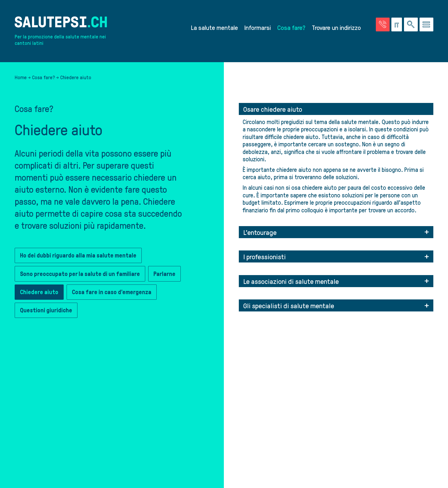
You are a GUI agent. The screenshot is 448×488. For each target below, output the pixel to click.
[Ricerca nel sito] (411, 24)
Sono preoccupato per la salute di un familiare (80, 274)
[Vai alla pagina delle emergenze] (383, 24)
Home (21, 77)
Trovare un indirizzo (336, 27)
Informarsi (258, 27)
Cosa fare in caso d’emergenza (112, 292)
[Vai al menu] (426, 24)
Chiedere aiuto (39, 292)
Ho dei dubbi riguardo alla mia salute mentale (78, 255)
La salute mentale (214, 27)
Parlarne (164, 274)
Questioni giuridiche (46, 310)
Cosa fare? (291, 27)
